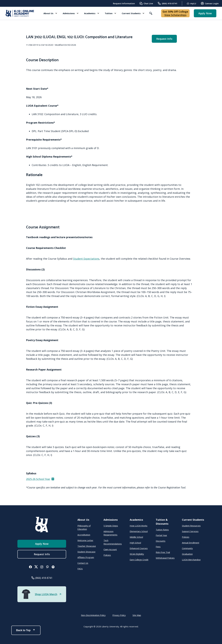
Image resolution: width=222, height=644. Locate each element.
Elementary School (139, 531)
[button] (50, 13)
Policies (107, 555)
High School (135, 543)
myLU (191, 3)
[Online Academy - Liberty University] (20, 13)
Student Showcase (86, 552)
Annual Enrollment (191, 543)
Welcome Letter (85, 540)
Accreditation (84, 535)
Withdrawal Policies (165, 558)
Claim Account (110, 549)
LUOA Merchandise (191, 560)
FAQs (80, 569)
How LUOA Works (139, 526)
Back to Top (26, 630)
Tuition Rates (162, 530)
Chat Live (146, 3)
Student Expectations (86, 259)
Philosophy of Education (84, 527)
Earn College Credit (139, 560)
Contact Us (83, 563)
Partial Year (161, 535)
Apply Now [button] (205, 13)
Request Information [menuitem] (124, 3)
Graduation (187, 554)
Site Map (137, 615)
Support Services (190, 531)
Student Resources (191, 526)
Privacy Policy (119, 615)
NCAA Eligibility (137, 554)
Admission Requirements (110, 533)
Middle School (136, 537)
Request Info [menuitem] (164, 39)
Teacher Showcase (87, 546)
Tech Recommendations (113, 542)
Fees (158, 547)
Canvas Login (210, 3)
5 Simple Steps (111, 526)
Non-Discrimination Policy (93, 615)
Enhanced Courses (139, 548)
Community (187, 548)
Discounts (161, 541)
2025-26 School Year (40, 479)
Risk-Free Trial (163, 552)
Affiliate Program (86, 557)
